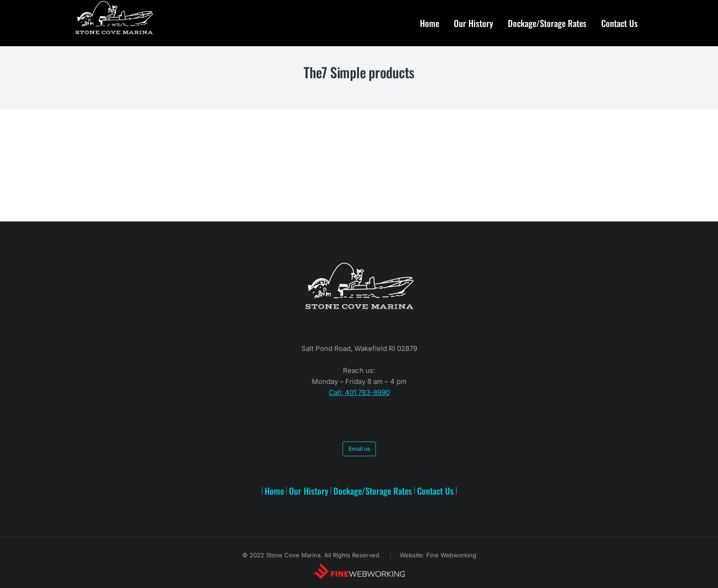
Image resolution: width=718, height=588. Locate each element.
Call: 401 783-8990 (359, 392)
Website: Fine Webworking (438, 555)
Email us (359, 449)
